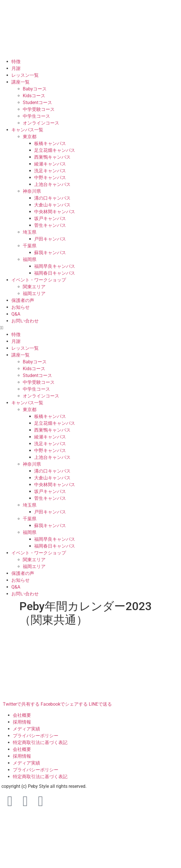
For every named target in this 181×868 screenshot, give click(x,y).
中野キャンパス (50, 178)
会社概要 (22, 715)
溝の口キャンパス (52, 198)
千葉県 (30, 246)
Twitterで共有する (21, 704)
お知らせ (20, 307)
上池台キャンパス (52, 184)
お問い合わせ (25, 321)
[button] (90, 328)
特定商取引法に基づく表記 (40, 742)
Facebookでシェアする (64, 704)
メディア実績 (26, 729)
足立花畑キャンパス (55, 150)
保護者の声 (23, 300)
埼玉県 (30, 232)
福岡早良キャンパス (55, 266)
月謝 (16, 68)
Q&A (16, 314)
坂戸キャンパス (50, 218)
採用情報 (22, 722)
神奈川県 (32, 191)
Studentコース (37, 102)
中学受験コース (39, 109)
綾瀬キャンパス (50, 164)
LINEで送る (100, 704)
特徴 (16, 62)
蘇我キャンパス (50, 253)
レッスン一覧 (25, 75)
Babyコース (35, 89)
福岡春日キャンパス (55, 273)
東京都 (30, 137)
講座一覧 (20, 82)
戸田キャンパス (50, 239)
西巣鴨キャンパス (52, 157)
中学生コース (36, 116)
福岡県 (30, 259)
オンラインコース (41, 123)
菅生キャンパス (50, 225)
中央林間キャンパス (55, 212)
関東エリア (34, 287)
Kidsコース (34, 96)
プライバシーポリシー (36, 736)
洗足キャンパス (50, 171)
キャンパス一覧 (27, 130)
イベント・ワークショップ (39, 280)
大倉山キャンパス (52, 205)
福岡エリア (34, 294)
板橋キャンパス (50, 143)
